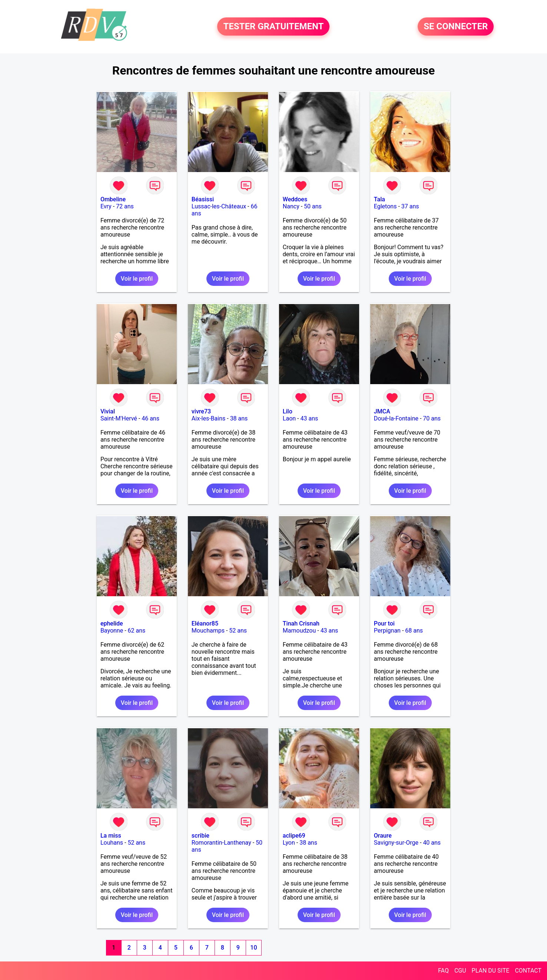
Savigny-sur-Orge (396, 843)
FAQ (443, 971)
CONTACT (528, 971)
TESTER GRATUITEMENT (273, 27)
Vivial (108, 411)
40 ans (432, 843)
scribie (200, 836)
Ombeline (113, 199)
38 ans (239, 418)
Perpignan (387, 631)
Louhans (112, 843)
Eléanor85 (205, 623)
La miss (111, 836)
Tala (379, 199)
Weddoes (295, 199)
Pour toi (384, 623)
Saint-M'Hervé (119, 418)
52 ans (238, 631)
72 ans (125, 206)
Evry (106, 206)
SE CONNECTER (456, 27)
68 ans (414, 631)
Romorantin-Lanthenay (221, 843)
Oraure (383, 836)
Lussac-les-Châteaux (219, 206)
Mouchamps (208, 631)
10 (253, 948)
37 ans (410, 206)
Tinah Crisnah (301, 623)
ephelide (112, 623)
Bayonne (112, 631)
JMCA (382, 411)
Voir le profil (137, 279)
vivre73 (201, 411)
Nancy (291, 206)
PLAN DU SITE (491, 971)
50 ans (313, 206)
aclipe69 (294, 836)
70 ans (432, 418)
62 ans (137, 631)
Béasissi (203, 199)
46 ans (150, 418)
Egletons (385, 206)
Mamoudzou (299, 631)
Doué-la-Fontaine (396, 418)
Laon (289, 418)
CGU (460, 971)
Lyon (289, 843)
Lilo (288, 411)
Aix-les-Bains (208, 418)
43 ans (309, 418)
